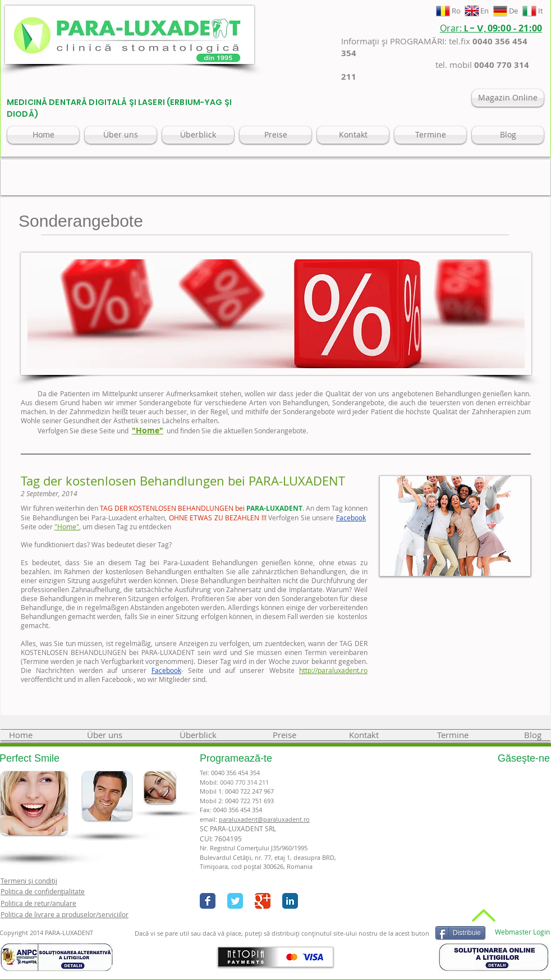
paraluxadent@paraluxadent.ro (264, 819)
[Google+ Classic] (263, 901)
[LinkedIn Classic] (290, 901)
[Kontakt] (353, 135)
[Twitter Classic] (235, 901)
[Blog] (508, 135)
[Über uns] (121, 135)
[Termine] (430, 135)
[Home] (43, 135)
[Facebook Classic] (208, 901)
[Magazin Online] (508, 98)
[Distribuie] (460, 933)
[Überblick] (198, 135)
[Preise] (275, 135)
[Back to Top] (482, 915)
